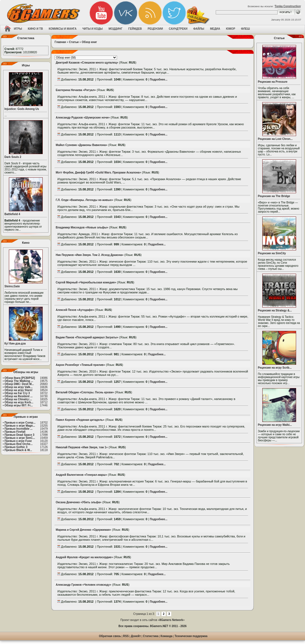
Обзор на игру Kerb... (19, 402)
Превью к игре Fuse (18, 441)
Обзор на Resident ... (18, 396)
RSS (126, 636)
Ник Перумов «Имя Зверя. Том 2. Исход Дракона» (90, 255)
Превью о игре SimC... (20, 438)
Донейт (136, 636)
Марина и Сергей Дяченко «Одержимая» (83, 530)
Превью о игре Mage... (20, 426)
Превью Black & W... (18, 450)
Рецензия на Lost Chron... (275, 139)
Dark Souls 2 (13, 157)
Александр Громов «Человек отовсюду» (83, 585)
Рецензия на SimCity (272, 253)
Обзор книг (89, 42)
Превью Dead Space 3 (19, 435)
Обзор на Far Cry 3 (17, 393)
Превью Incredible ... (18, 429)
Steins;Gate (12, 286)
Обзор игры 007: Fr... (19, 405)
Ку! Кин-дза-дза (15, 344)
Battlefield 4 (12, 214)
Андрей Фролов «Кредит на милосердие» (84, 557)
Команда (167, 636)
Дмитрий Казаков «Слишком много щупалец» (87, 63)
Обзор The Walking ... (19, 381)
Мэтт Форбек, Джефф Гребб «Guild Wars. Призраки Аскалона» (98, 173)
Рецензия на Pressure (273, 82)
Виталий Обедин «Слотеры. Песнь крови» (85, 392)
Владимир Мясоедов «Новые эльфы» (82, 227)
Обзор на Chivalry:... (18, 399)
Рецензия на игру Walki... (275, 425)
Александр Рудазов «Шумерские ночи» (83, 118)
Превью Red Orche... (18, 444)
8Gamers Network (171, 620)
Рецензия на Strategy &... (275, 310)
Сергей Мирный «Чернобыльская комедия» (86, 282)
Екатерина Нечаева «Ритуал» (76, 90)
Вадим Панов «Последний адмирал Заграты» (87, 337)
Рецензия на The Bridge (274, 196)
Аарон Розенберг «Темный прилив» (80, 365)
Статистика (151, 636)
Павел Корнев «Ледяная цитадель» (80, 420)
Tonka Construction (288, 6)
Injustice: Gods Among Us (22, 109)
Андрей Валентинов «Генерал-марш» (81, 475)
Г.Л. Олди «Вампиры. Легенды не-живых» (84, 200)
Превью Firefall (15, 432)
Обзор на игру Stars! (18, 390)
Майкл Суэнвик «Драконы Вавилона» (82, 145)
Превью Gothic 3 (16, 447)
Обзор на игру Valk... (18, 387)
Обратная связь (110, 636)
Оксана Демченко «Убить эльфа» (79, 502)
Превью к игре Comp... (20, 423)
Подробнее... (158, 80)
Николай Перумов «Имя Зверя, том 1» (82, 447)
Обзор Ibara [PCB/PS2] (20, 378)
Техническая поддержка (191, 636)
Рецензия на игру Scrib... (275, 368)
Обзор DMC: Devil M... (19, 384)
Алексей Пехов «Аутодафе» (75, 310)
